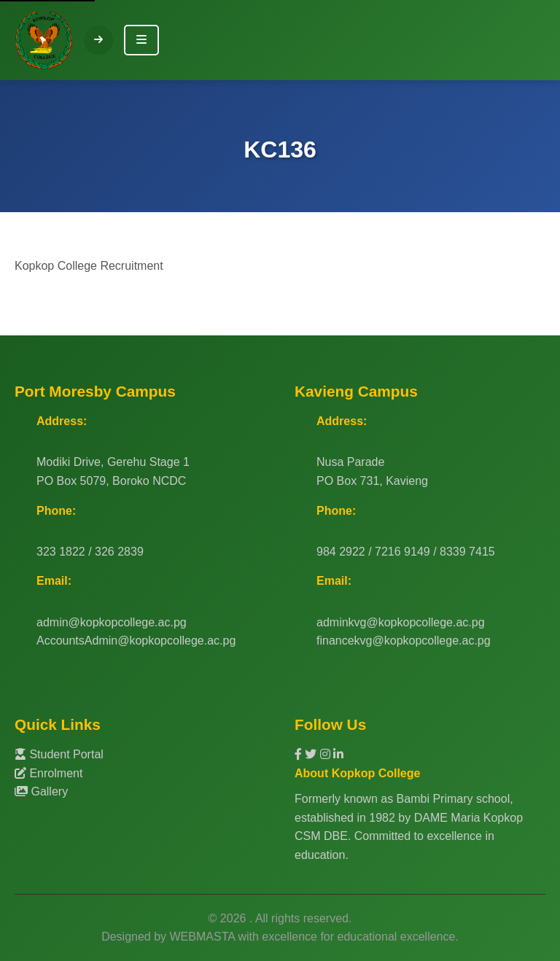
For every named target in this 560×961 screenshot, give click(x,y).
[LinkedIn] (338, 754)
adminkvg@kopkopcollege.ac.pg (401, 622)
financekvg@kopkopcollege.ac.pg (404, 641)
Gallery (41, 791)
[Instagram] (327, 754)
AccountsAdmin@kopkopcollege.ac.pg (136, 641)
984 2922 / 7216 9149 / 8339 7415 (406, 552)
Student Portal (59, 754)
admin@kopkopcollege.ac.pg (112, 622)
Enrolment (48, 773)
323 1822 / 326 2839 (90, 552)
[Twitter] (312, 754)
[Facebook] (300, 754)
